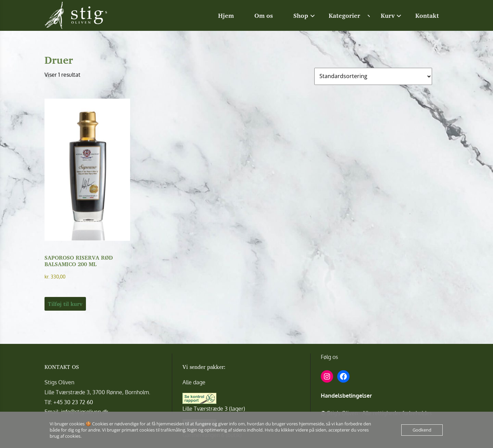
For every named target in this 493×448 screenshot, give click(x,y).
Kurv (388, 15)
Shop (301, 15)
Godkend (422, 430)
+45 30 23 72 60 (73, 402)
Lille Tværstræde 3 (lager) (214, 409)
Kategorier (344, 15)
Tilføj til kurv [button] (65, 304)
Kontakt (427, 15)
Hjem (226, 15)
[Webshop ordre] (373, 76)
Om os (264, 15)
